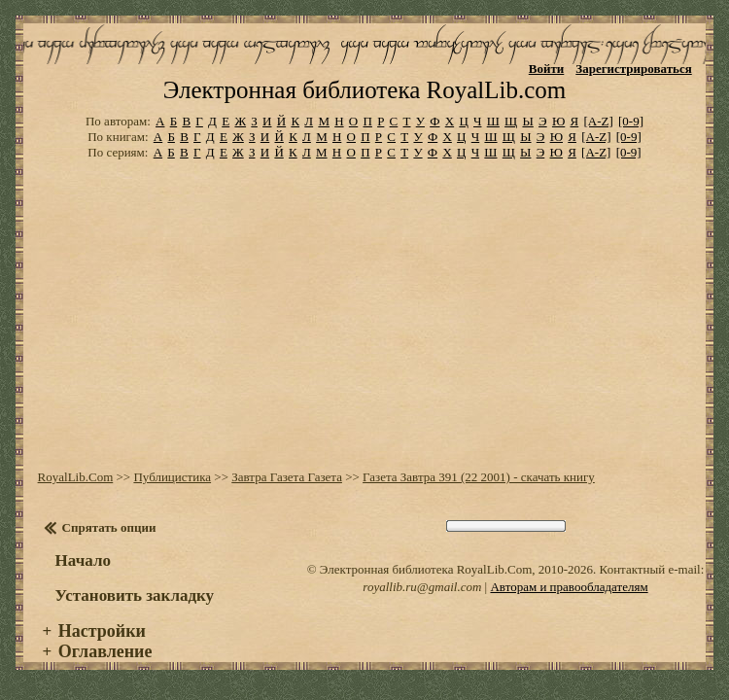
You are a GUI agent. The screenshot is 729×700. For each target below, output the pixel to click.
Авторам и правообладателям (569, 587)
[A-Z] (598, 121)
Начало (83, 560)
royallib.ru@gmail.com (422, 587)
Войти (547, 69)
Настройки (102, 631)
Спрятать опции (109, 527)
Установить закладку (135, 595)
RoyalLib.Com (76, 477)
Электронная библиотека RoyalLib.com (364, 90)
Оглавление (105, 651)
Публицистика (172, 477)
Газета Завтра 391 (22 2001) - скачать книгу (479, 477)
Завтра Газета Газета (287, 477)
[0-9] (631, 121)
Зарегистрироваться (633, 69)
